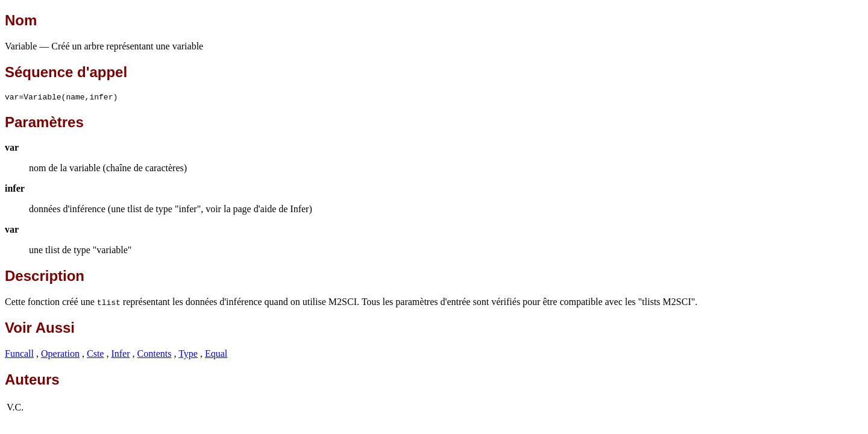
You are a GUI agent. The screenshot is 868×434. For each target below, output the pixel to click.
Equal (216, 355)
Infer (120, 355)
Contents (155, 355)
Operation (60, 355)
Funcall (19, 355)
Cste (95, 355)
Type (188, 355)
